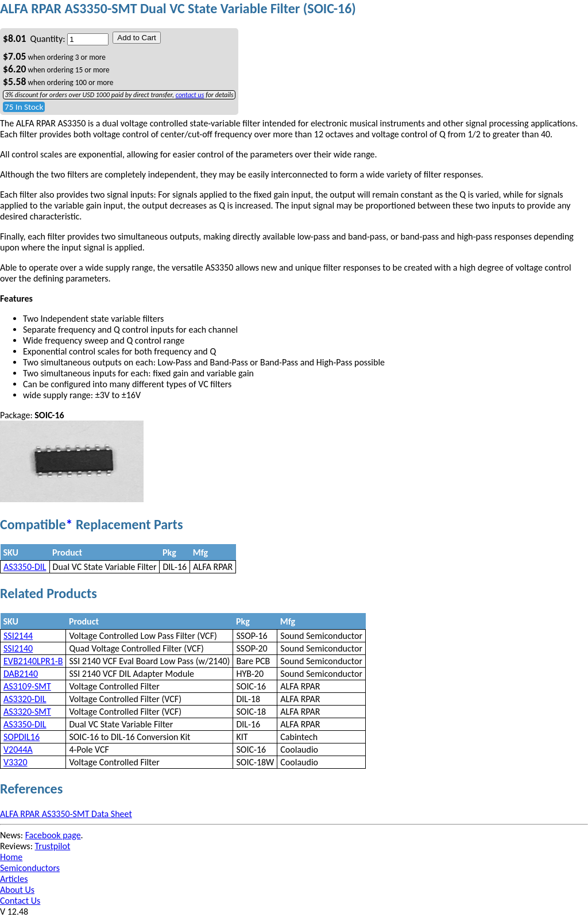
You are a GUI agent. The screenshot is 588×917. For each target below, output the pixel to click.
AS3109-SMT (27, 686)
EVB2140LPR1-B (33, 661)
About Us (17, 890)
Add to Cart (136, 38)
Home (11, 857)
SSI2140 (18, 648)
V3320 (16, 762)
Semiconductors (30, 868)
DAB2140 (21, 674)
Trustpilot (53, 846)
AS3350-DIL (25, 567)
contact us (190, 95)
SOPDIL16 (22, 737)
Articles (14, 879)
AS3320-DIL (25, 699)
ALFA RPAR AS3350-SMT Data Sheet (66, 814)
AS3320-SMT (27, 712)
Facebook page (53, 835)
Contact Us (20, 901)
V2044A (18, 750)
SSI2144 (18, 636)
